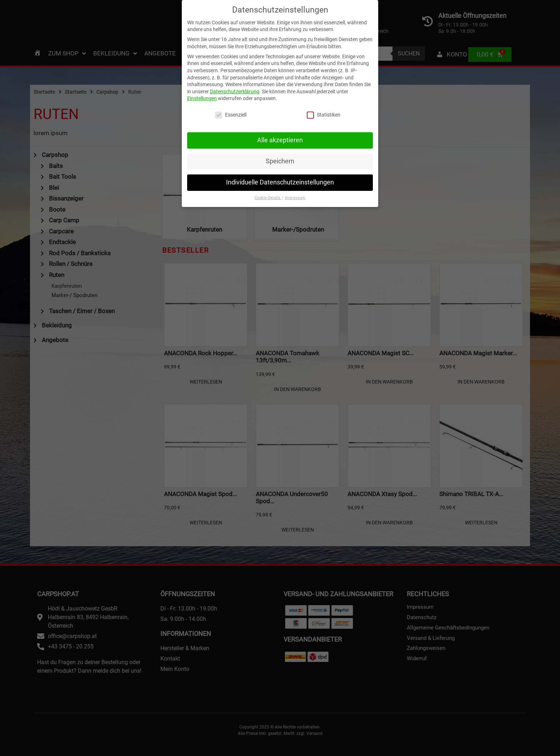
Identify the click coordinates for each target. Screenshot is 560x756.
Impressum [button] (295, 191)
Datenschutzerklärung (235, 84)
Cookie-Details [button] (268, 191)
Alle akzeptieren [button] (280, 133)
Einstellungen (202, 92)
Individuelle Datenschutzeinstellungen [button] (280, 175)
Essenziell (231, 108)
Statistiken (324, 108)
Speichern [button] (280, 154)
